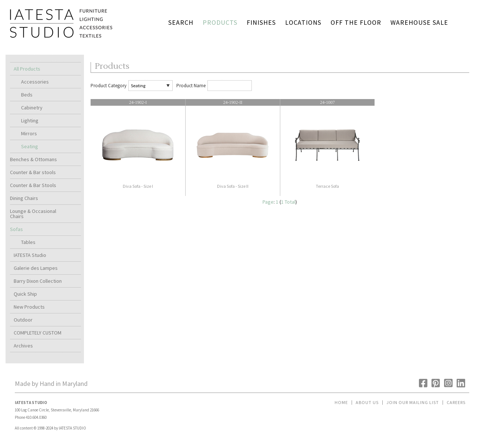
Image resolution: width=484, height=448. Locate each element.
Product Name (191, 86)
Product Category (109, 86)
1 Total (288, 202)
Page (268, 202)
